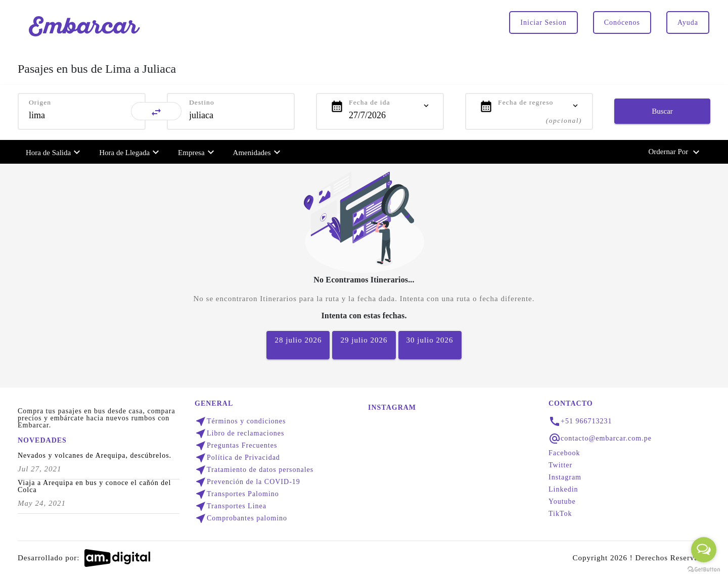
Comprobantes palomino (241, 518)
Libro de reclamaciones (239, 433)
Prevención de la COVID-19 (247, 482)
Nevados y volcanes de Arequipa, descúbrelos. (95, 456)
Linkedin (563, 490)
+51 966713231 (586, 421)
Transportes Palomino (237, 494)
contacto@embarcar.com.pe (606, 439)
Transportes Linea (231, 506)
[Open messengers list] (704, 550)
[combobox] (82, 115)
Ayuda (688, 22)
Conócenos (622, 22)
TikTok (560, 514)
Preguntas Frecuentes (236, 446)
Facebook (564, 453)
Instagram (565, 477)
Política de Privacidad (237, 458)
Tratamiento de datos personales (254, 470)
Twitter (560, 465)
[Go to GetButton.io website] (704, 569)
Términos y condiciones (240, 421)
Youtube (562, 502)
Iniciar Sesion (543, 22)
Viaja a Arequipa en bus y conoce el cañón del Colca (94, 487)
